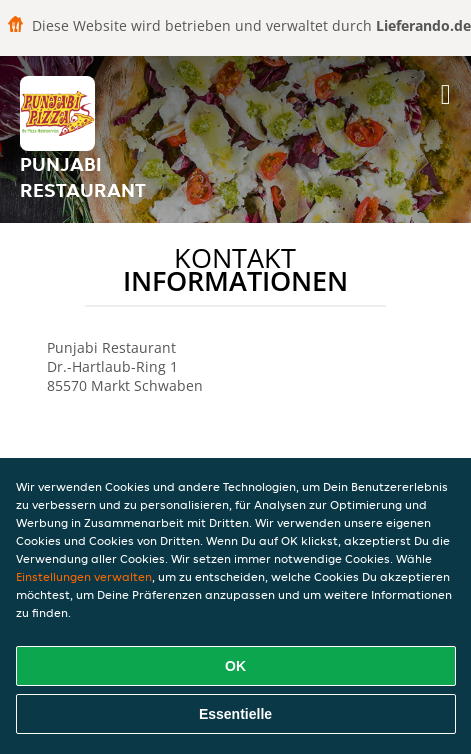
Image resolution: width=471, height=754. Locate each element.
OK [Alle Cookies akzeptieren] (235, 666)
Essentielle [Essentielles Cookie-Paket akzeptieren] (235, 714)
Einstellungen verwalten (84, 576)
